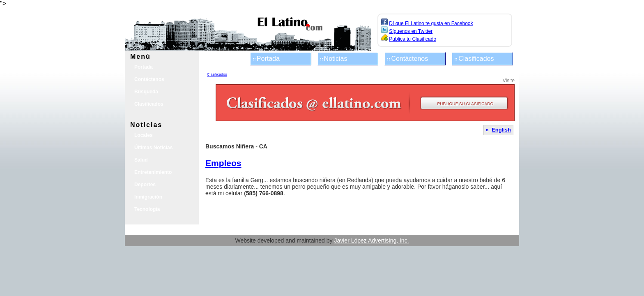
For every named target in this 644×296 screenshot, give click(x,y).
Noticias (336, 59)
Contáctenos (409, 59)
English (501, 130)
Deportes (145, 185)
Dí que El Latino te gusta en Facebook (431, 23)
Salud (141, 160)
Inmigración (148, 197)
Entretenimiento (153, 172)
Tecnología (147, 209)
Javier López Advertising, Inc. (371, 240)
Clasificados (476, 59)
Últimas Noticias (153, 148)
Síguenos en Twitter (411, 31)
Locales (144, 135)
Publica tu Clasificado (413, 39)
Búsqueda (146, 92)
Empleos (223, 163)
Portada (268, 59)
